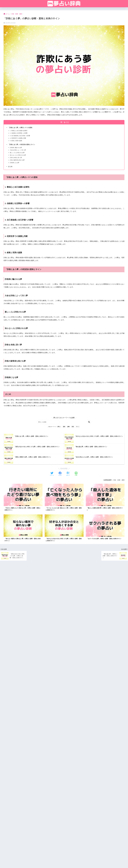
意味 (64, 427)
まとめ (10, 166)
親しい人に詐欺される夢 (17, 153)
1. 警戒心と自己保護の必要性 (19, 131)
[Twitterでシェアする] (52, 474)
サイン (78, 427)
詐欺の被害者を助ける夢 (17, 160)
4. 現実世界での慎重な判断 (18, 138)
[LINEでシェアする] (76, 474)
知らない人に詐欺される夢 (18, 155)
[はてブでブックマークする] (68, 474)
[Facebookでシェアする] (60, 474)
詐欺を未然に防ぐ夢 (16, 158)
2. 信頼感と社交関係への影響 (19, 133)
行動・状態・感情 (119, 480)
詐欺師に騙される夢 (16, 148)
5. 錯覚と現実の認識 (16, 141)
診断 (68, 427)
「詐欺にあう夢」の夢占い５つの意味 (20, 128)
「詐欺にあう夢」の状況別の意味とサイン (22, 144)
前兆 (73, 427)
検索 (89, 422)
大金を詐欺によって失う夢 (18, 150)
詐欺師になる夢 (15, 163)
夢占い (59, 427)
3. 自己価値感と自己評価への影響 (20, 136)
